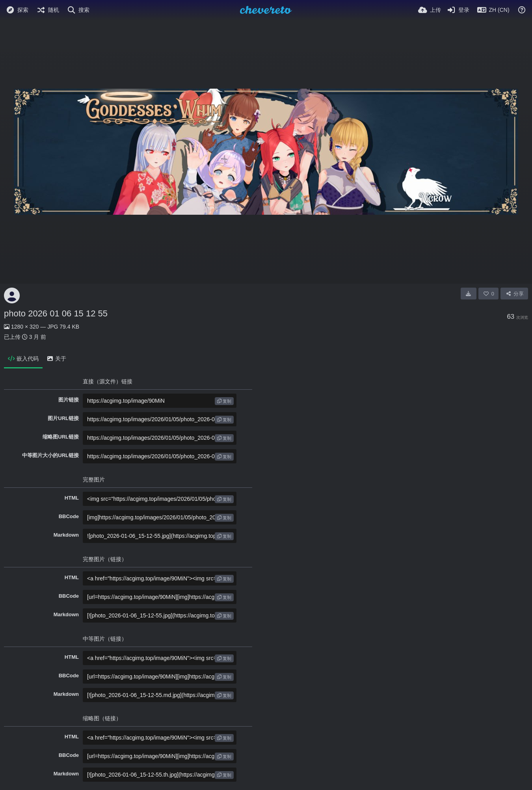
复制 (224, 401)
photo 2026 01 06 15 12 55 (56, 313)
